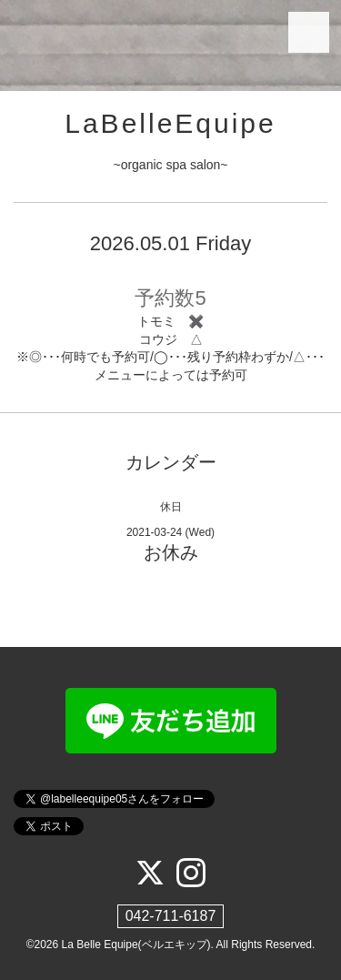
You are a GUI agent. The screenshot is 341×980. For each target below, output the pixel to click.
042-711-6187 (171, 916)
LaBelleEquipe (170, 123)
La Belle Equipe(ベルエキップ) (136, 945)
